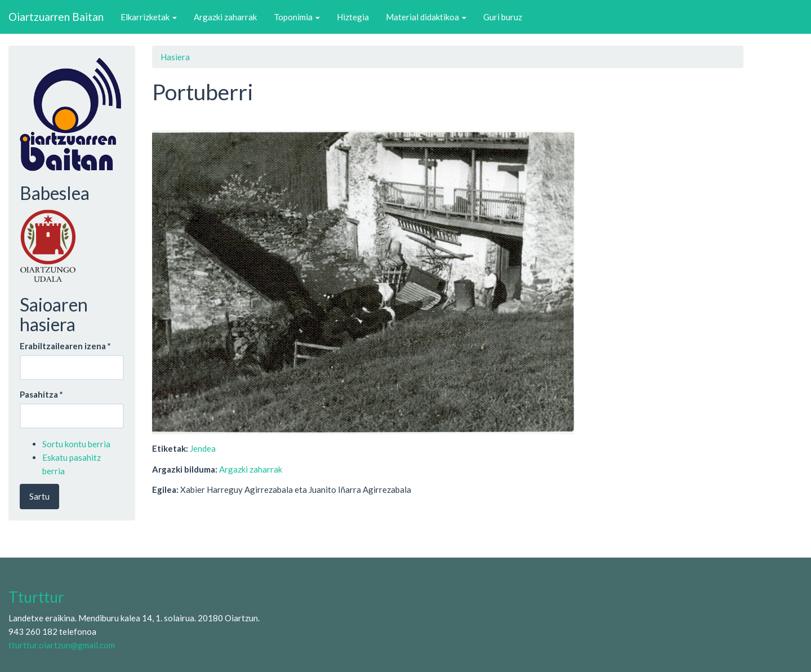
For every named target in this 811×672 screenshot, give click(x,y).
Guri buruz (503, 17)
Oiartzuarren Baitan (56, 17)
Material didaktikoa (426, 17)
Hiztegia (353, 17)
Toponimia (297, 17)
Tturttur (36, 597)
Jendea (203, 448)
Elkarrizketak (149, 17)
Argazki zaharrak (225, 17)
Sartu (39, 496)
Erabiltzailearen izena (65, 346)
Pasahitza (41, 394)
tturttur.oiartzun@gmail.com (62, 645)
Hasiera (175, 57)
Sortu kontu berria (76, 444)
